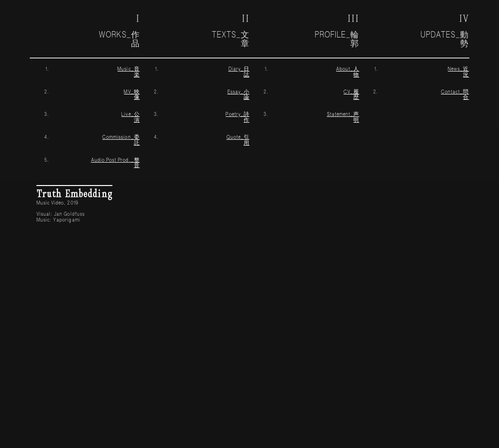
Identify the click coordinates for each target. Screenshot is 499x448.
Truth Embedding (75, 193)
